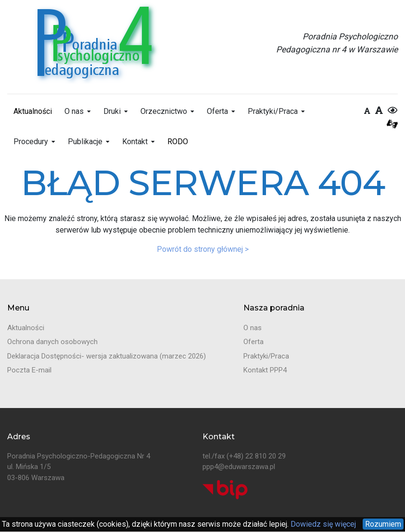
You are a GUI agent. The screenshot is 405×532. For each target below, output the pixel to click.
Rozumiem (383, 524)
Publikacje (85, 142)
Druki (112, 111)
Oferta (217, 111)
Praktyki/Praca (273, 111)
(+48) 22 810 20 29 (256, 456)
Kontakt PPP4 (265, 370)
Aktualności (33, 111)
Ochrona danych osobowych (52, 342)
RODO (178, 142)
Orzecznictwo (164, 111)
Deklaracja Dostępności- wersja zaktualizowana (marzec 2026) (107, 356)
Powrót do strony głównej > (203, 249)
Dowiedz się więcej (322, 524)
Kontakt (135, 142)
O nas (74, 111)
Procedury (31, 142)
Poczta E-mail (29, 370)
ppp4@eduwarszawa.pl (239, 467)
